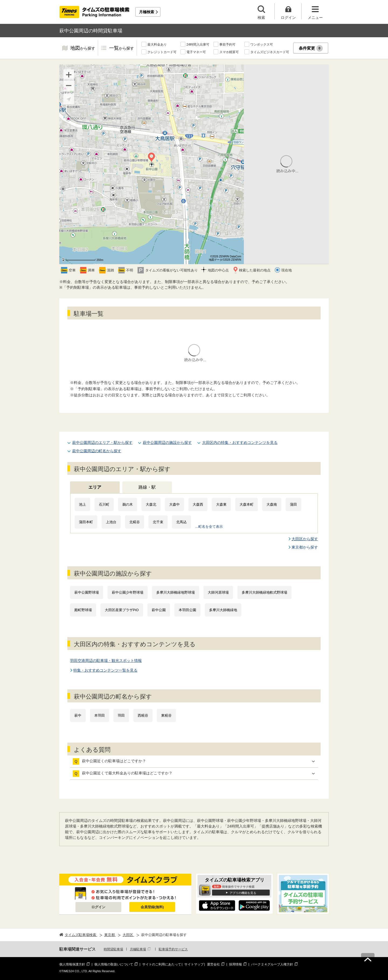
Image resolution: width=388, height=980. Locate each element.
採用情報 (235, 964)
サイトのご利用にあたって (162, 964)
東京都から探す (305, 547)
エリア (95, 487)
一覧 (122, 48)
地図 (83, 48)
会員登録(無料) (152, 907)
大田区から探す (305, 539)
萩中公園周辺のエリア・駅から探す (102, 443)
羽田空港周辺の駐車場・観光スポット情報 (106, 661)
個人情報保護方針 (72, 964)
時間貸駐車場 (113, 949)
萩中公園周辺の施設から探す (167, 443)
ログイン (98, 907)
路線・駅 (147, 487)
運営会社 (213, 964)
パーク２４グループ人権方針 (272, 964)
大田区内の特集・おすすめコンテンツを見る (240, 443)
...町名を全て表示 (209, 527)
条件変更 (311, 48)
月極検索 (147, 12)
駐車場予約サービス (173, 949)
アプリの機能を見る (243, 893)
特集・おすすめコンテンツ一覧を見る (105, 670)
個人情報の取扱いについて (114, 964)
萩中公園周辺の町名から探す (97, 451)
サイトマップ (194, 964)
